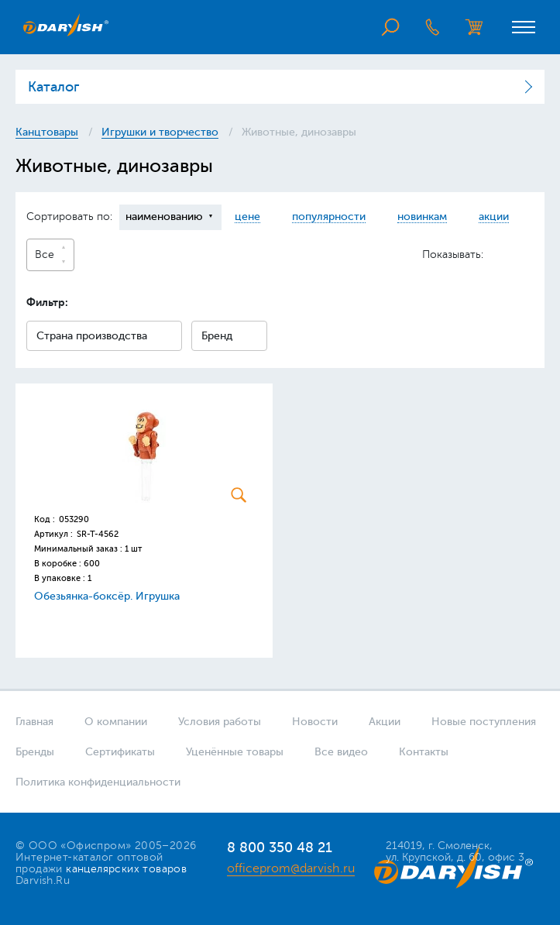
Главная (34, 722)
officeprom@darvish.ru (291, 868)
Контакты (424, 752)
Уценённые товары (235, 752)
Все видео (341, 752)
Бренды (35, 752)
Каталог (53, 87)
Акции (385, 722)
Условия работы (220, 722)
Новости (315, 722)
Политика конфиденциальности (98, 782)
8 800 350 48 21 (280, 848)
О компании (116, 722)
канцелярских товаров (126, 869)
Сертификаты (120, 752)
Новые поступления (484, 722)
